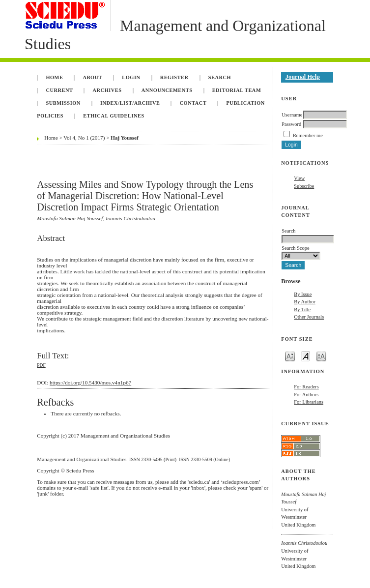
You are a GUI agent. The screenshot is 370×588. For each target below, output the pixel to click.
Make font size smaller (290, 356)
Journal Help (303, 77)
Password (291, 124)
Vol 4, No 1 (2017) (84, 138)
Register (174, 77)
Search (220, 77)
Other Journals (309, 317)
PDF (41, 365)
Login (131, 77)
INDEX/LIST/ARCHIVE (130, 103)
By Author (305, 302)
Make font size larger (321, 356)
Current (59, 90)
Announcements (167, 90)
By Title (302, 309)
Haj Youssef (124, 138)
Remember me (308, 135)
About (93, 77)
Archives (107, 90)
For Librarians (309, 402)
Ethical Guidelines (114, 116)
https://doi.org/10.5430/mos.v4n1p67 (90, 382)
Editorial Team (237, 90)
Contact (193, 103)
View (299, 178)
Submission (63, 103)
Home (54, 77)
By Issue (303, 294)
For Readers (306, 387)
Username (292, 115)
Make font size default (306, 356)
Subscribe (304, 186)
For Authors (306, 395)
